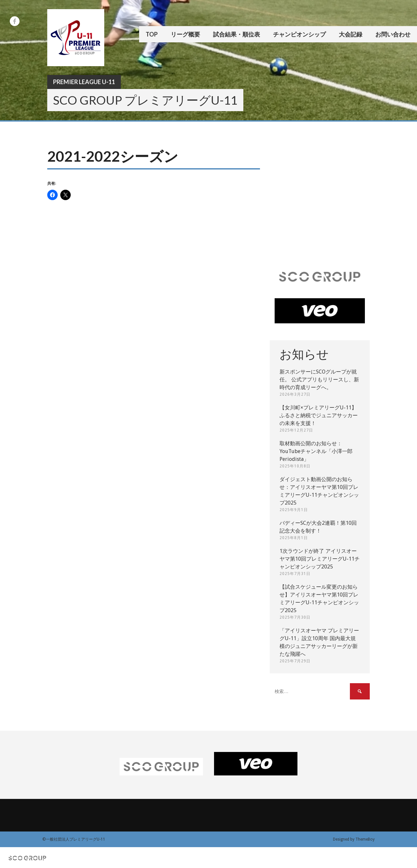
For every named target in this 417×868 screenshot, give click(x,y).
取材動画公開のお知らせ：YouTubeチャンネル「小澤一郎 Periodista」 (316, 451)
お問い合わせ (393, 34)
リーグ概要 (185, 34)
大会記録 (351, 34)
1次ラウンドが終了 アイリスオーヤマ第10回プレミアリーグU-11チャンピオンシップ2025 (320, 559)
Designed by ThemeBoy (354, 839)
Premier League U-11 (84, 82)
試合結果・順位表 (237, 34)
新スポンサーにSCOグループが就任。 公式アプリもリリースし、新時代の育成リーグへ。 (319, 380)
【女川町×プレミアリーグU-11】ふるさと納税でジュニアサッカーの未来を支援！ (319, 415)
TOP (152, 34)
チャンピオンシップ (299, 34)
